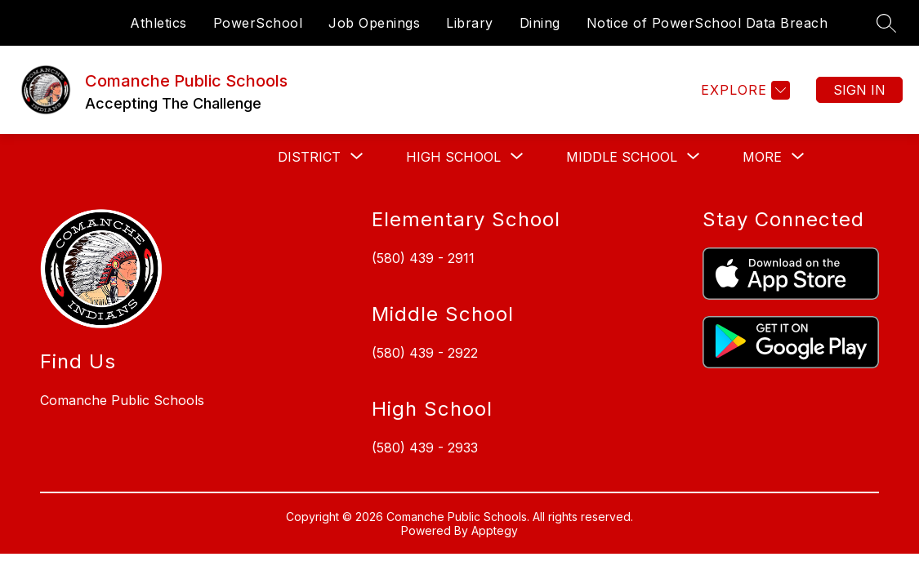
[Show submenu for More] (762, 157)
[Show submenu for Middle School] (622, 157)
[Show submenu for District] (309, 157)
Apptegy (495, 530)
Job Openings (374, 23)
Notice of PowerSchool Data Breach (707, 23)
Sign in (859, 90)
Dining (540, 23)
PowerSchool (258, 23)
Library (470, 23)
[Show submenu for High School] (453, 157)
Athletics (158, 23)
